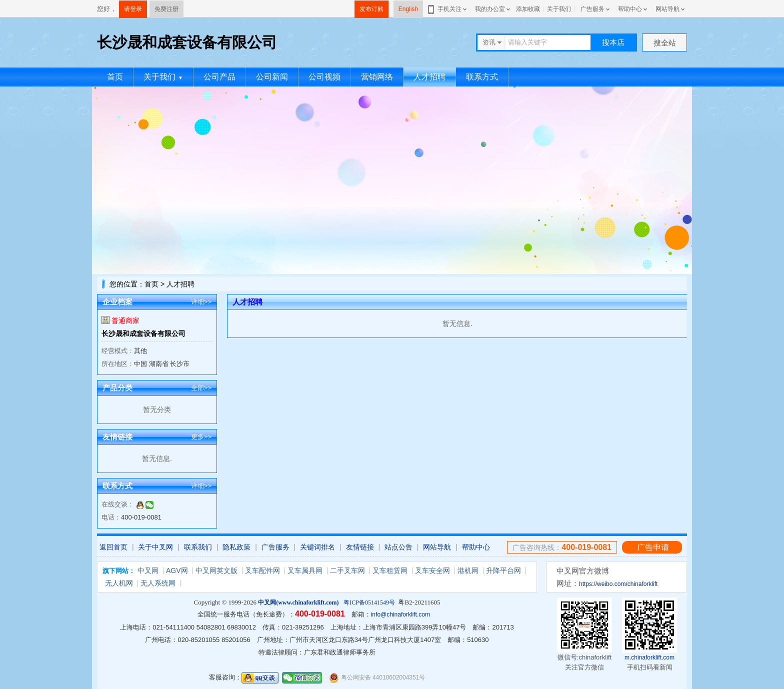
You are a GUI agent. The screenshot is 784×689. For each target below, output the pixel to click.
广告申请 (653, 547)
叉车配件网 (262, 570)
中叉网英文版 (216, 570)
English (408, 9)
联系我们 (198, 547)
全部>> (201, 388)
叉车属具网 (305, 570)
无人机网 (119, 583)
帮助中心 (630, 9)
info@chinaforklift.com (400, 614)
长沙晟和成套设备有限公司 (143, 333)
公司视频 (324, 77)
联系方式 (482, 77)
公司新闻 (272, 77)
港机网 (468, 570)
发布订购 (371, 9)
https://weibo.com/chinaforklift (618, 584)
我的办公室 (490, 9)
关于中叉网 (155, 547)
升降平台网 (503, 570)
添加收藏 (528, 9)
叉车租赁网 (390, 570)
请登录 (133, 9)
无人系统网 (158, 583)
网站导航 (667, 9)
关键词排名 (317, 547)
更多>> (201, 437)
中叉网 (148, 570)
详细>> (201, 302)
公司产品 (219, 77)
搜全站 (665, 43)
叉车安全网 (432, 570)
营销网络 (377, 77)
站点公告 (398, 547)
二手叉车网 (347, 570)
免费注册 (166, 9)
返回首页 (113, 547)
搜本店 (613, 42)
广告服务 (592, 9)
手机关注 (448, 9)
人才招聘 (429, 77)
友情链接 (360, 547)
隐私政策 (236, 547)
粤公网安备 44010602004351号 (377, 678)
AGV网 (177, 570)
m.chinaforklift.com (649, 657)
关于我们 (559, 9)
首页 (115, 77)
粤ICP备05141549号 (369, 602)
